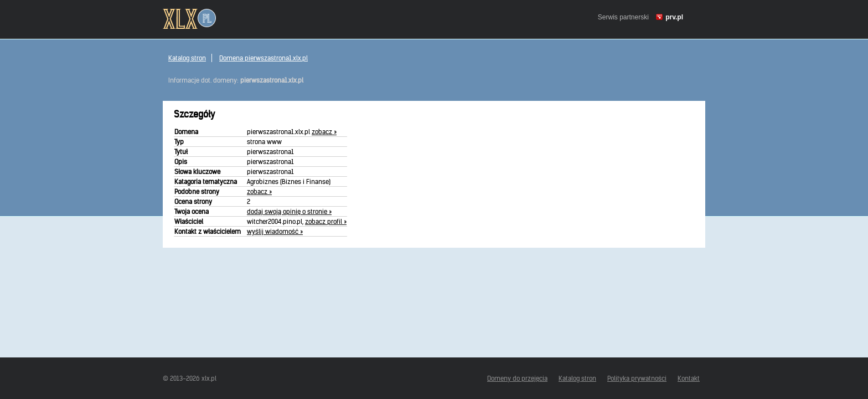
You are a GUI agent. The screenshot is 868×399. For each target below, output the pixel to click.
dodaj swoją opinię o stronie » (289, 211)
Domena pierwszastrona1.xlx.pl (263, 58)
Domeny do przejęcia (517, 378)
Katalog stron (187, 58)
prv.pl (674, 17)
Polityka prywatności (637, 378)
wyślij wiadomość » (275, 231)
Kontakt (689, 378)
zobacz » (324, 132)
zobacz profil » (326, 221)
